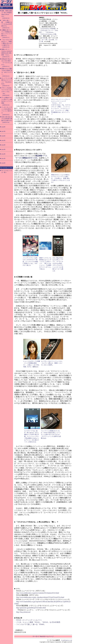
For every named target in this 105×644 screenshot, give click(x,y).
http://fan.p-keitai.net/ (23, 612)
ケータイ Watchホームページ (43, 636)
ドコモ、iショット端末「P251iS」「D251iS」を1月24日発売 (38, 622)
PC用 (43, 38)
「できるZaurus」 (49, 32)
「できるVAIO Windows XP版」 (48, 34)
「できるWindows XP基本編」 (48, 29)
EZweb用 (51, 40)
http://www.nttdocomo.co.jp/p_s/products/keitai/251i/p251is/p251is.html (40, 597)
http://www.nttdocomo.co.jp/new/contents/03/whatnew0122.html (38, 593)
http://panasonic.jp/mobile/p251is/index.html (31, 608)
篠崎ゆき (35, 367)
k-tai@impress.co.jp (67, 640)
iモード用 (45, 40)
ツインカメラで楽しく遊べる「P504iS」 (31, 624)
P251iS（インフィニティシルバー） (29, 620)
